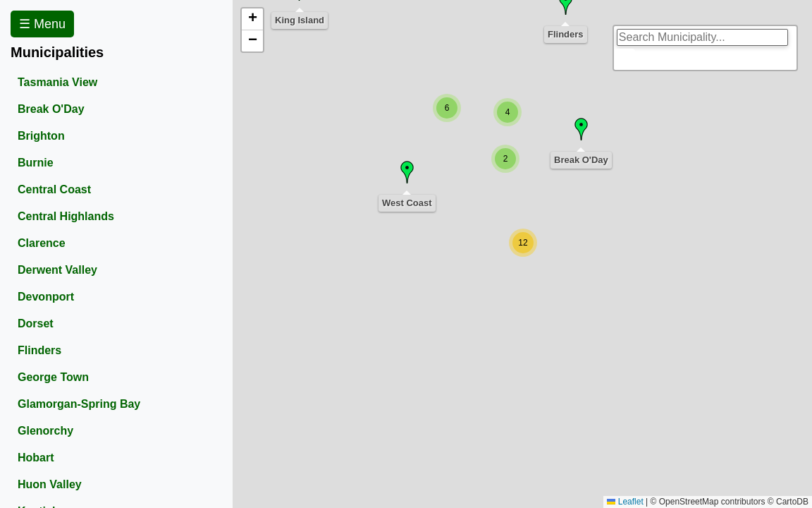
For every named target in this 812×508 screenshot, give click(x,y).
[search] (702, 37)
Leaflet (625, 502)
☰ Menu (42, 24)
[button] (505, 159)
